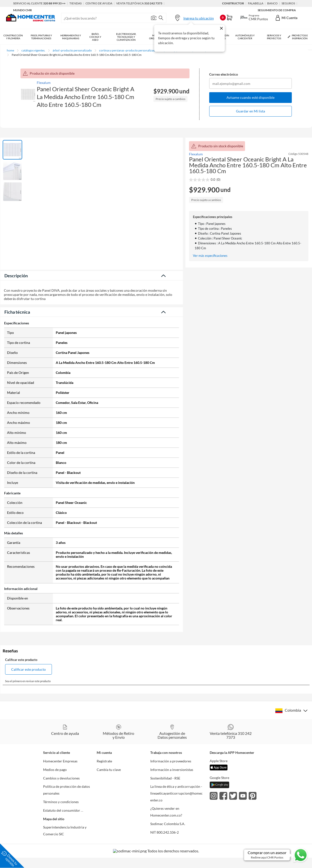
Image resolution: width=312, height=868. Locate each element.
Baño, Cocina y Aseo (95, 37)
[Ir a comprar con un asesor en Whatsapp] (276, 855)
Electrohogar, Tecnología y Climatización (126, 37)
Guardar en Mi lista (251, 111)
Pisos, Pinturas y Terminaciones (41, 37)
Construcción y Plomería (13, 37)
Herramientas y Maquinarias (71, 37)
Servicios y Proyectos (274, 37)
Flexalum (44, 83)
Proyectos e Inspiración (298, 37)
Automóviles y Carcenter (245, 37)
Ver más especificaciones (210, 256)
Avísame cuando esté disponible (251, 97)
